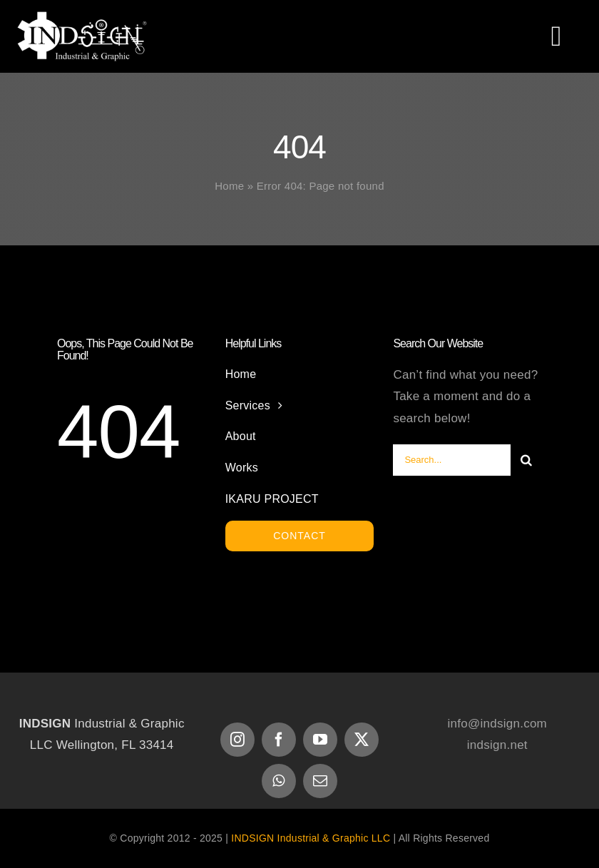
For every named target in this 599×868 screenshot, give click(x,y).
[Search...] (452, 460)
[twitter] (362, 740)
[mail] (320, 781)
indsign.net (497, 745)
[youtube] (320, 740)
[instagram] (237, 740)
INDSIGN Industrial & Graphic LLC (311, 838)
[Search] (526, 460)
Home (229, 186)
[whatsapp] (279, 781)
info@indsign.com (497, 724)
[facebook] (279, 740)
